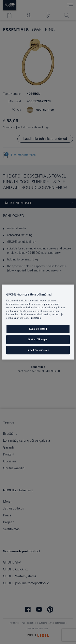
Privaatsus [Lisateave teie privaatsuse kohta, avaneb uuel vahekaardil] (35, 318)
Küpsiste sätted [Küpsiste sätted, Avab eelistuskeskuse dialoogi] (38, 329)
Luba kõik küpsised (38, 350)
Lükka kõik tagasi (38, 339)
